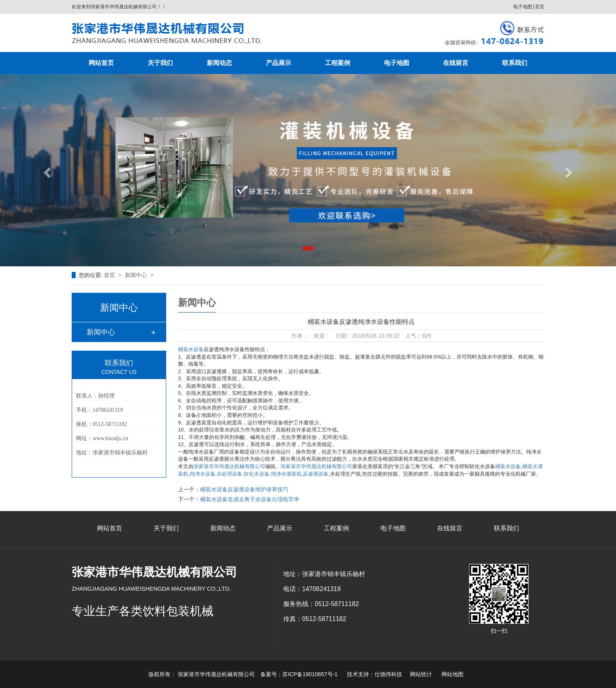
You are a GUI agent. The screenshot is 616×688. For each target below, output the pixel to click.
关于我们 (160, 63)
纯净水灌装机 (286, 474)
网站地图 (453, 674)
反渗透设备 (316, 474)
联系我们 (515, 63)
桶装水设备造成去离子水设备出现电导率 (250, 499)
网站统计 (421, 674)
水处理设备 (229, 474)
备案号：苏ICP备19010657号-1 (299, 674)
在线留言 (456, 63)
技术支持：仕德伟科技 (375, 674)
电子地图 (523, 7)
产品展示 (278, 63)
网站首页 (101, 63)
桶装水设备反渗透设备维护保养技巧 (244, 489)
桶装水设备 (191, 349)
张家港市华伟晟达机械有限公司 (229, 466)
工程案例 (338, 63)
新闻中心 (137, 275)
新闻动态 (219, 63)
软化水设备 (257, 474)
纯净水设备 (203, 474)
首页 (540, 7)
